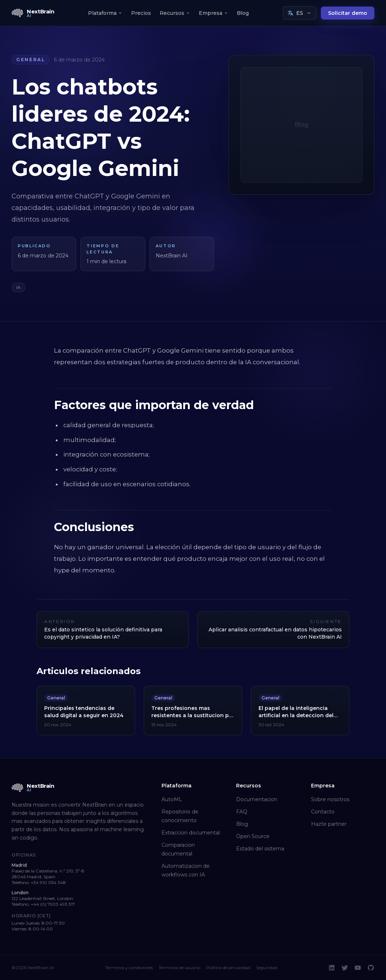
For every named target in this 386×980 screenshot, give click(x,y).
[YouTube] (358, 968)
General (31, 60)
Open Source (253, 836)
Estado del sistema (260, 849)
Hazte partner (329, 824)
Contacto (323, 812)
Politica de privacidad (228, 968)
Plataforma (105, 13)
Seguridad (267, 968)
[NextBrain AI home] (33, 13)
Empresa (213, 13)
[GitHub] (371, 968)
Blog (243, 13)
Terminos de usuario (179, 968)
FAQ (242, 812)
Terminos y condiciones (129, 968)
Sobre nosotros (330, 799)
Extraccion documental (191, 833)
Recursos (175, 13)
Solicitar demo (348, 13)
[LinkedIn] (332, 968)
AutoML (172, 799)
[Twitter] (345, 968)
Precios (141, 13)
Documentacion (257, 799)
